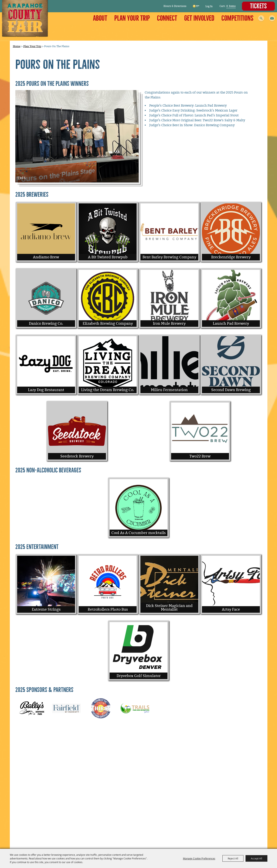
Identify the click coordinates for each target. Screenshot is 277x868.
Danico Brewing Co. (46, 324)
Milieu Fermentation (169, 390)
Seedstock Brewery (77, 456)
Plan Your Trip (132, 18)
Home (17, 46)
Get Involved (199, 18)
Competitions (237, 18)
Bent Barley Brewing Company (169, 257)
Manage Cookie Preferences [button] (199, 858)
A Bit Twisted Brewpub (108, 257)
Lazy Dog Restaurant (46, 390)
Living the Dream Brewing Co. (108, 390)
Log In (209, 6)
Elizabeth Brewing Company (108, 324)
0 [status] (227, 6)
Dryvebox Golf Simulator (139, 676)
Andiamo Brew (46, 257)
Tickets (258, 6)
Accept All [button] (256, 858)
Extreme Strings (46, 609)
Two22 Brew (200, 456)
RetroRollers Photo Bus (108, 609)
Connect (167, 18)
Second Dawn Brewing (231, 390)
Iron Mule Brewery (169, 324)
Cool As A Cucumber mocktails (138, 533)
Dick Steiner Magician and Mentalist (169, 608)
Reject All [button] (233, 858)
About (100, 18)
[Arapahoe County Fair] (25, 18)
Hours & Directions (175, 6)
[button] (272, 18)
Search (261, 18)
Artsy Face (231, 609)
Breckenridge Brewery (231, 257)
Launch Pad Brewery (231, 324)
